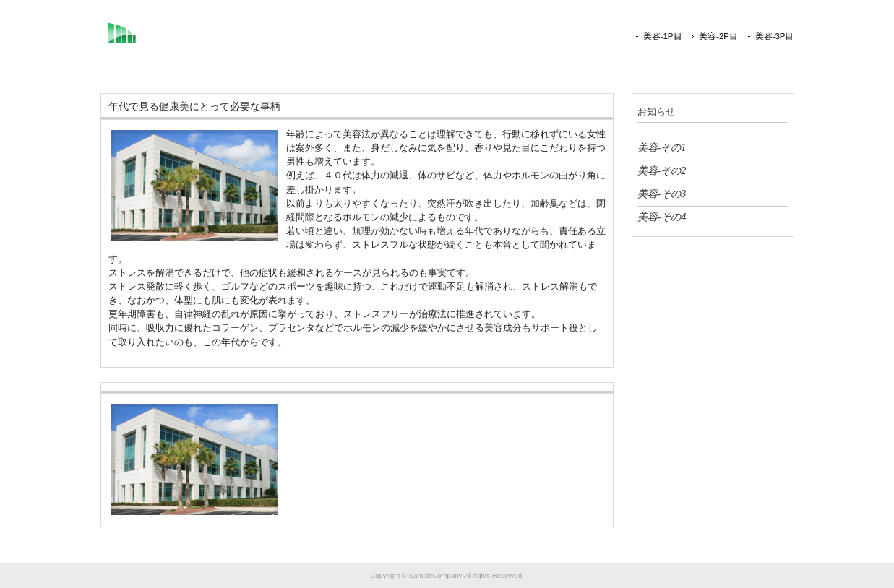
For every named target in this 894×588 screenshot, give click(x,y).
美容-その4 (662, 217)
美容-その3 (662, 194)
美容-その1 (662, 147)
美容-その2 (662, 170)
